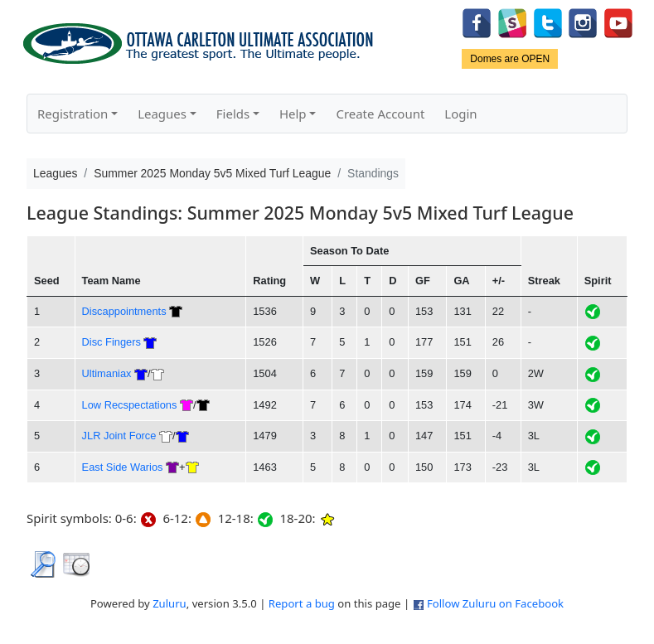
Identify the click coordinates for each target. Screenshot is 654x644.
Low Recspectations (130, 405)
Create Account (380, 114)
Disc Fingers (111, 342)
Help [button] (293, 114)
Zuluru (170, 603)
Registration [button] (73, 114)
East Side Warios (123, 467)
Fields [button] (233, 114)
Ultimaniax (107, 373)
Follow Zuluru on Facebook (495, 603)
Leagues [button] (162, 114)
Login (460, 114)
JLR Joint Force (119, 436)
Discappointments (124, 311)
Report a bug (302, 603)
